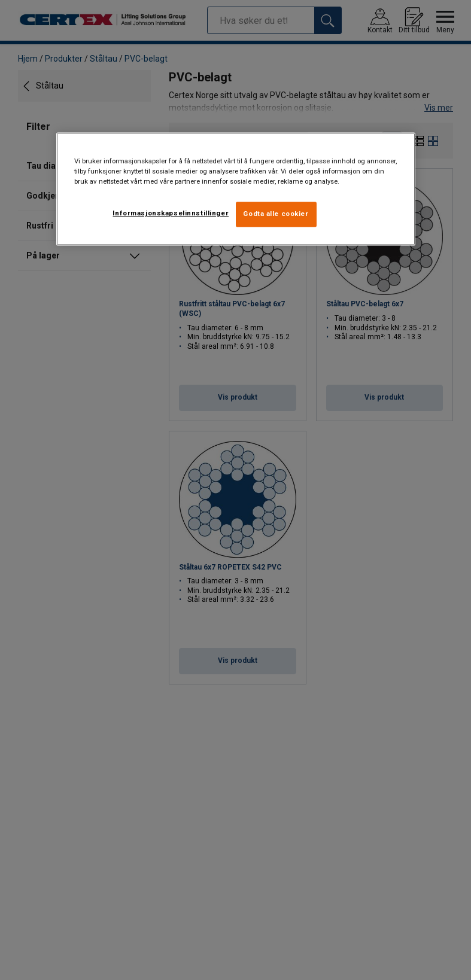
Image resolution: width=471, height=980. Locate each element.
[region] (236, 189)
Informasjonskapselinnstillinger (171, 213)
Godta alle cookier (276, 214)
